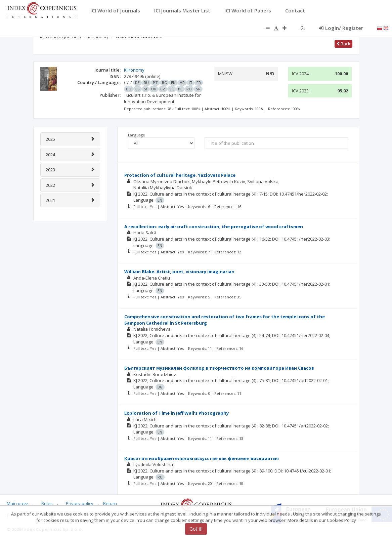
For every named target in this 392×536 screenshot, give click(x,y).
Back (343, 44)
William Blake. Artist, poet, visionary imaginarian (179, 272)
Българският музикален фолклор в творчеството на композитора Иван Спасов (219, 368)
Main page (17, 503)
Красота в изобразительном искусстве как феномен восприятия (202, 458)
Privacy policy (80, 503)
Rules (47, 503)
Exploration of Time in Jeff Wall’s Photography (177, 413)
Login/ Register (341, 28)
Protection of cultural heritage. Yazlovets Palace (180, 175)
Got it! (196, 529)
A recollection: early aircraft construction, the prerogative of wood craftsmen (214, 226)
